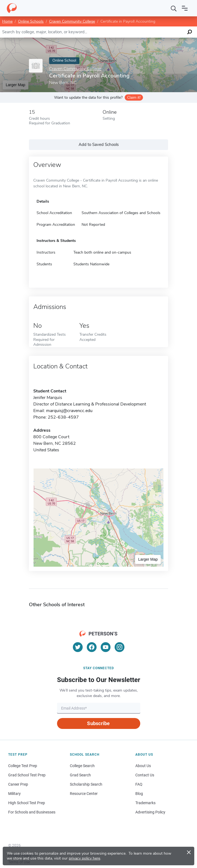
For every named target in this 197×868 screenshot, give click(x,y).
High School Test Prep (27, 803)
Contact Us (145, 775)
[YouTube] (106, 647)
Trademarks (145, 803)
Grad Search (80, 775)
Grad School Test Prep (27, 775)
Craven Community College (72, 21)
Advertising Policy (150, 812)
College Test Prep (23, 766)
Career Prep (18, 784)
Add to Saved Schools (99, 145)
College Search (82, 766)
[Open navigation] (185, 8)
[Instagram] (120, 647)
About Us (143, 766)
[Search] (174, 8)
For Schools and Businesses (32, 812)
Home (7, 21)
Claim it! (134, 97)
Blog (139, 794)
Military (14, 794)
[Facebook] (92, 647)
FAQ (139, 784)
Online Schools (31, 21)
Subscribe (98, 723)
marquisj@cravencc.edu (69, 411)
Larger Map (16, 85)
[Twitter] (78, 647)
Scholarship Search (86, 784)
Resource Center (84, 794)
